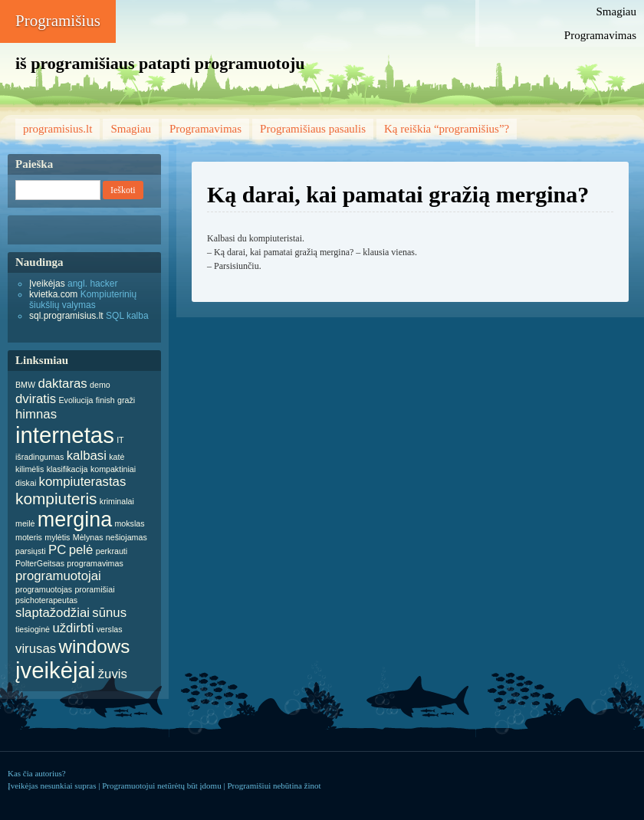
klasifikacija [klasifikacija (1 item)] (67, 469)
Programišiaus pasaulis (313, 129)
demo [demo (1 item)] (100, 385)
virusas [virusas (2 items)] (36, 649)
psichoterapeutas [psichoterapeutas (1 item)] (46, 600)
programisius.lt (58, 129)
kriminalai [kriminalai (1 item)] (117, 501)
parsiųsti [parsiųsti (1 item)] (31, 551)
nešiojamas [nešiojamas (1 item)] (127, 537)
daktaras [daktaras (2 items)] (62, 384)
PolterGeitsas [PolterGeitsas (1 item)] (40, 563)
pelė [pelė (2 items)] (81, 550)
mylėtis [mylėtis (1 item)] (57, 537)
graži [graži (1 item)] (126, 400)
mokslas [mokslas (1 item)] (129, 523)
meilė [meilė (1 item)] (25, 523)
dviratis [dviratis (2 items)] (36, 399)
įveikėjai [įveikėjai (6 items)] (55, 670)
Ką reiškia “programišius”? (447, 129)
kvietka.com (53, 294)
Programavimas (600, 35)
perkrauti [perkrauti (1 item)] (112, 551)
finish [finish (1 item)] (105, 400)
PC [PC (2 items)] (57, 550)
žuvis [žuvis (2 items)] (113, 674)
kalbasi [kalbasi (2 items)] (87, 456)
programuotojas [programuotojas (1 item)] (44, 589)
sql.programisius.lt (66, 316)
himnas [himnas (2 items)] (36, 414)
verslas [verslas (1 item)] (110, 629)
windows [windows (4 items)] (94, 646)
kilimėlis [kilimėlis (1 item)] (30, 469)
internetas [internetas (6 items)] (65, 435)
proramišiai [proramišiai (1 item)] (94, 589)
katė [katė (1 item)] (117, 457)
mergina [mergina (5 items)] (75, 520)
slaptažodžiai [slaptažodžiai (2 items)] (53, 613)
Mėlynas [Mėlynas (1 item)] (88, 537)
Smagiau (617, 11)
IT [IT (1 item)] (120, 440)
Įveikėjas (47, 284)
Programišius (58, 21)
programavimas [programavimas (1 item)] (95, 563)
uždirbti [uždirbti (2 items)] (73, 628)
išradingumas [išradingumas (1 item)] (39, 457)
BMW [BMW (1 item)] (25, 385)
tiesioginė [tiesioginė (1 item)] (33, 629)
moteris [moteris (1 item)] (29, 537)
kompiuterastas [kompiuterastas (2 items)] (83, 482)
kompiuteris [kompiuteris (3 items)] (56, 499)
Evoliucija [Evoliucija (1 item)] (76, 400)
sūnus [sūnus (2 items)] (109, 613)
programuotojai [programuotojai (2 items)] (58, 576)
